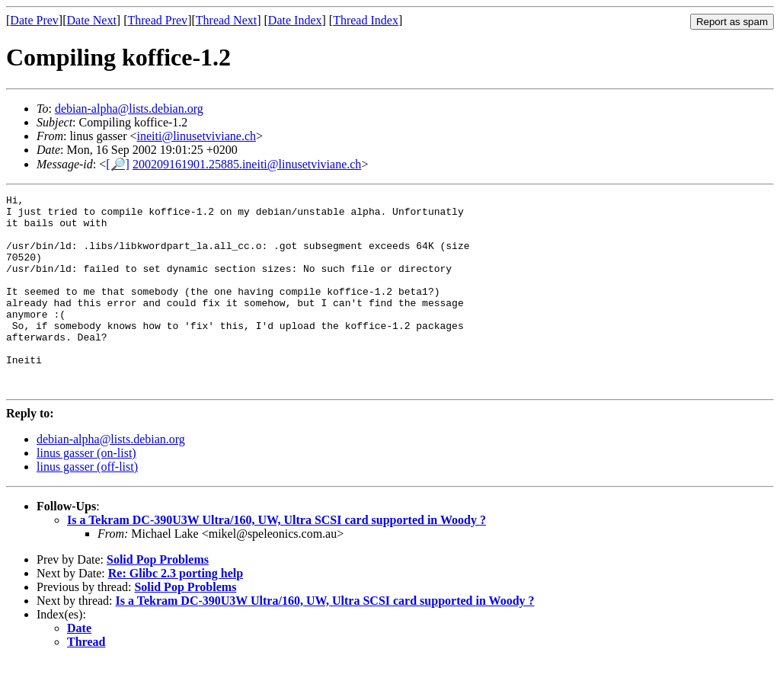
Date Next (92, 20)
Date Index (295, 20)
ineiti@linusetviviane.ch (197, 136)
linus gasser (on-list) (86, 492)
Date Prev (34, 20)
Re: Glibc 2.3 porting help (176, 612)
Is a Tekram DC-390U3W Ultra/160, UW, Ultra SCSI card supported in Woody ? (277, 559)
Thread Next (226, 20)
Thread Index (366, 20)
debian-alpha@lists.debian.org (129, 109)
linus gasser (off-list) (87, 505)
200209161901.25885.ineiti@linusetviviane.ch (247, 164)
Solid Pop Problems (158, 598)
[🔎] (118, 164)
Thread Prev (157, 20)
